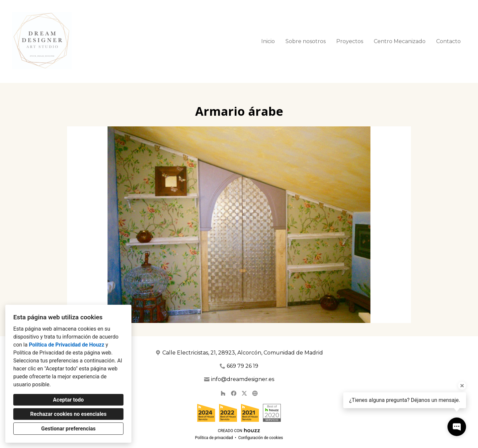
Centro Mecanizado (400, 41)
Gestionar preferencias (68, 429)
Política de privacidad (214, 438)
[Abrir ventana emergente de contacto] (457, 427)
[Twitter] (244, 393)
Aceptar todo (69, 400)
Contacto (448, 41)
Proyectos (350, 41)
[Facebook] (234, 393)
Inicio (268, 41)
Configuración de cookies (261, 438)
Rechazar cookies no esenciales (68, 414)
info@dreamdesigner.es (243, 379)
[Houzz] (223, 393)
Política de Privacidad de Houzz (67, 345)
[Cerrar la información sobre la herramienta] (462, 386)
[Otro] (255, 393)
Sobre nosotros (306, 41)
